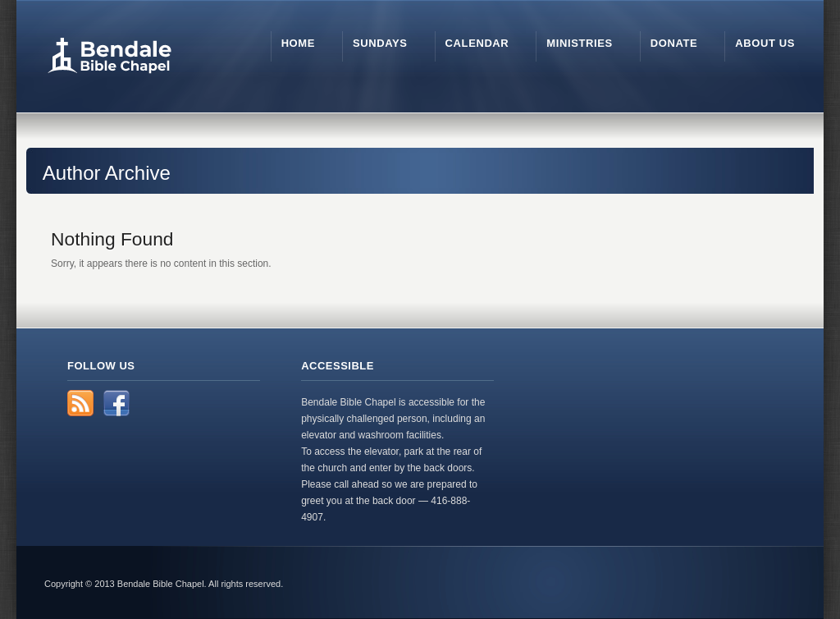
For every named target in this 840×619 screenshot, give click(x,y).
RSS (80, 403)
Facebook (116, 403)
